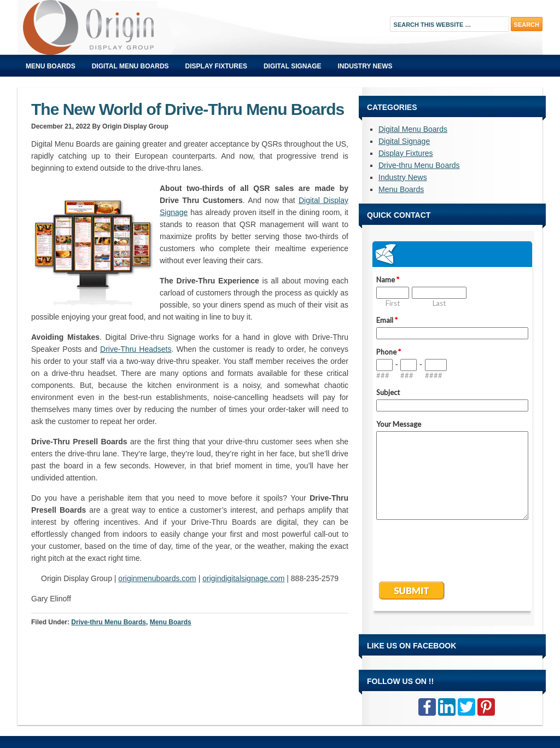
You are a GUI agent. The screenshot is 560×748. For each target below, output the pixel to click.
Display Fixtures (216, 66)
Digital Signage (293, 66)
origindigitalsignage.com (243, 578)
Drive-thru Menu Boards (109, 622)
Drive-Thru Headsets (136, 349)
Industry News (365, 66)
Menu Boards (51, 66)
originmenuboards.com (157, 578)
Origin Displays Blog (141, 27)
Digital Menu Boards (130, 66)
